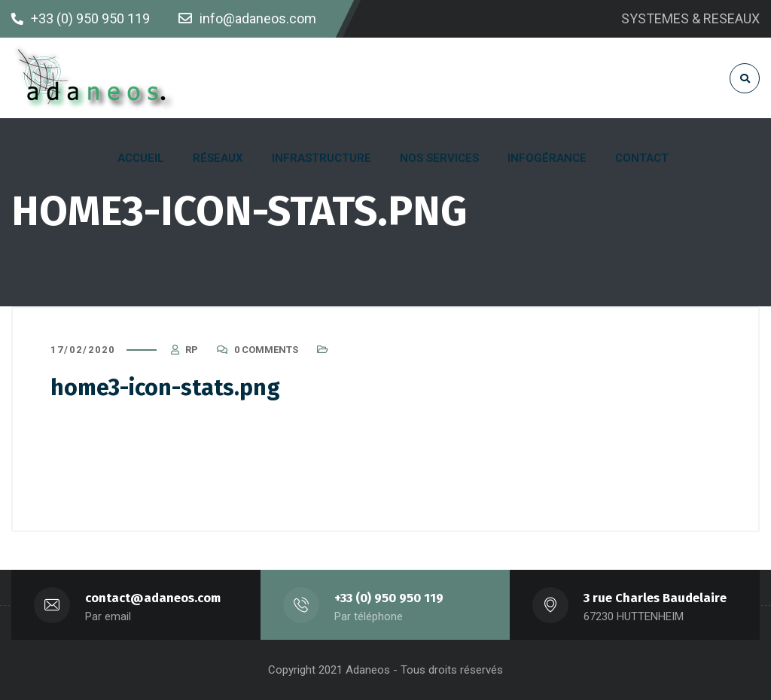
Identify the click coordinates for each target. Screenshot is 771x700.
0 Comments (266, 350)
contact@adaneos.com (153, 598)
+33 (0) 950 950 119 (389, 598)
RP (192, 350)
